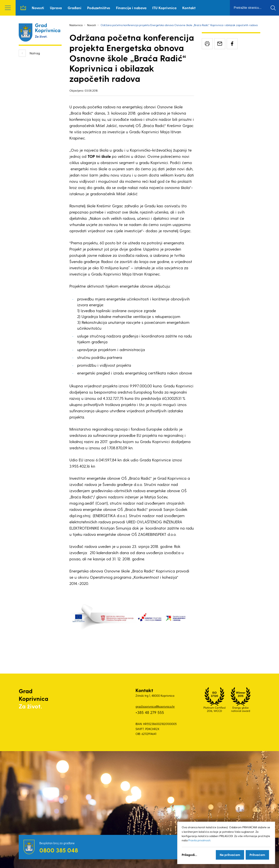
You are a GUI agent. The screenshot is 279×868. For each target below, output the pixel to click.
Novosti (38, 8)
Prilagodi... (189, 855)
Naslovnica (23, 8)
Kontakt (189, 8)
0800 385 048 (59, 850)
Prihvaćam (257, 855)
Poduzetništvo (99, 8)
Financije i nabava (131, 8)
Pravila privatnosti (199, 840)
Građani (74, 8)
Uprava (56, 8)
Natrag (35, 53)
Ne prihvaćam (230, 855)
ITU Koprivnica (164, 8)
